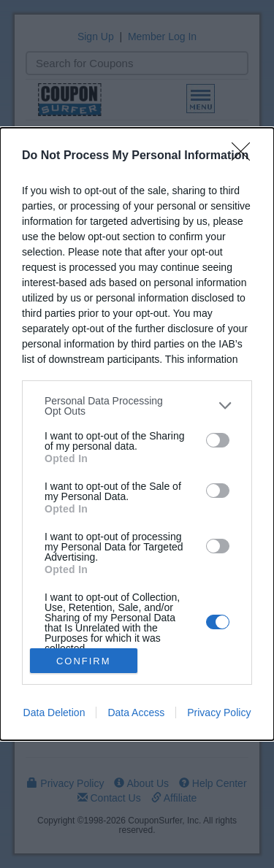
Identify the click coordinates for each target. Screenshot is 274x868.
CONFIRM (84, 661)
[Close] (246, 156)
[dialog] (137, 434)
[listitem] (137, 406)
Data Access (136, 713)
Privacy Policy (219, 713)
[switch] (218, 440)
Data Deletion (54, 713)
